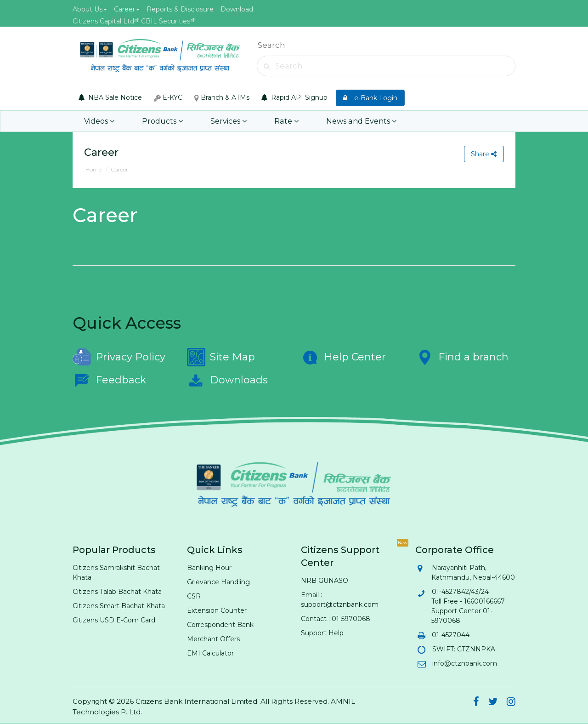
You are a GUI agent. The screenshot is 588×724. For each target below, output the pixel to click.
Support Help (322, 633)
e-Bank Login (370, 98)
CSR (194, 596)
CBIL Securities (166, 21)
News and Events (357, 121)
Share (484, 154)
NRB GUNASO (325, 581)
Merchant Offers (213, 639)
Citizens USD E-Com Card (114, 620)
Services (227, 121)
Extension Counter (217, 610)
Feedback (109, 380)
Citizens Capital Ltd (103, 21)
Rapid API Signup (294, 97)
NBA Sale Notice (110, 97)
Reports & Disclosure (180, 9)
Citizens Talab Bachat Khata (117, 592)
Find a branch (462, 357)
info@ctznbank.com (464, 663)
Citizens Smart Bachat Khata (119, 606)
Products (161, 121)
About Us (90, 9)
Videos (99, 121)
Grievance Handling (218, 582)
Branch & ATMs (222, 97)
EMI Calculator (210, 653)
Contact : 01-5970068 (336, 619)
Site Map (221, 357)
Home (93, 169)
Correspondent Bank (220, 625)
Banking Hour (209, 568)
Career (127, 9)
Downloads (227, 380)
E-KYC (168, 97)
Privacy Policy (119, 357)
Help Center (343, 357)
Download (237, 9)
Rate (283, 121)
